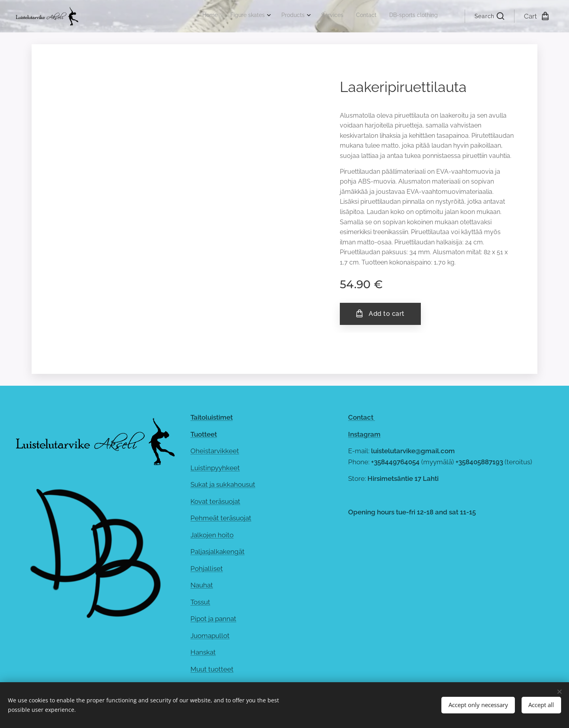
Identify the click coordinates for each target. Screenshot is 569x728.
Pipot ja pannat (213, 619)
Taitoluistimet (212, 417)
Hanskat (203, 652)
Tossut (200, 602)
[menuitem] (369, 16)
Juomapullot (210, 636)
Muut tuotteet (212, 669)
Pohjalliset (207, 569)
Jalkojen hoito (212, 535)
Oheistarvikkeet (215, 451)
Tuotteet (204, 434)
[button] (489, 16)
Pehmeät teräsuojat (221, 518)
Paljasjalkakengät (218, 552)
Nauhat (202, 585)
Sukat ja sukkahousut (223, 484)
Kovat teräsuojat (215, 501)
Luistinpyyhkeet (215, 467)
